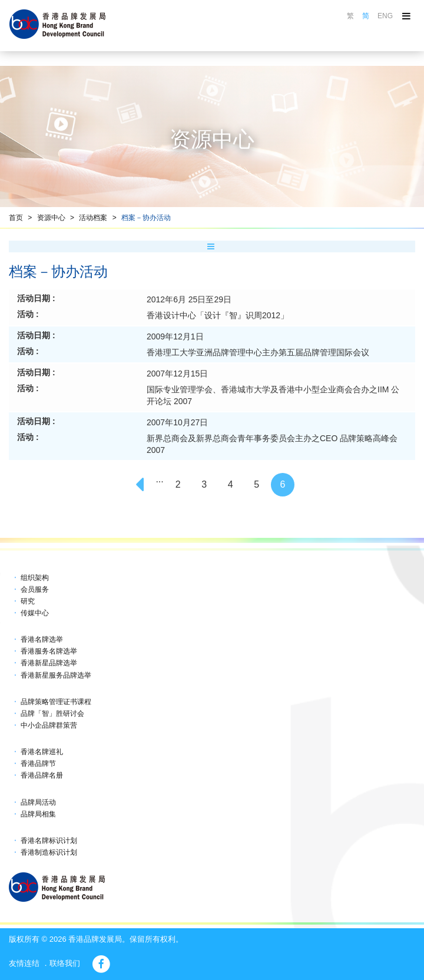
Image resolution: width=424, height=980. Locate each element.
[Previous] (141, 485)
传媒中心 (35, 613)
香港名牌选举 (42, 639)
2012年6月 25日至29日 (189, 299)
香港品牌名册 (42, 775)
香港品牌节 (38, 764)
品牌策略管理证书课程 (56, 702)
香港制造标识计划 (49, 852)
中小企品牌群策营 (49, 725)
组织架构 (35, 578)
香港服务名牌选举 (49, 651)
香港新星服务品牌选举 (56, 675)
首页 (16, 218)
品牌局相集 (38, 814)
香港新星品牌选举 (49, 663)
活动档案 (93, 218)
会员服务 (35, 589)
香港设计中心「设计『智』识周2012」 (218, 315)
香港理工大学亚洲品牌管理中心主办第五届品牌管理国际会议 (258, 352)
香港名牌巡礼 (42, 752)
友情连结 (24, 963)
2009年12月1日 (175, 336)
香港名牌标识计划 (49, 841)
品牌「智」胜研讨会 (52, 714)
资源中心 (51, 218)
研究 (28, 601)
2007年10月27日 (177, 422)
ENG (385, 16)
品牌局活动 (38, 802)
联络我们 (65, 963)
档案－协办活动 (146, 218)
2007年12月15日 (177, 374)
